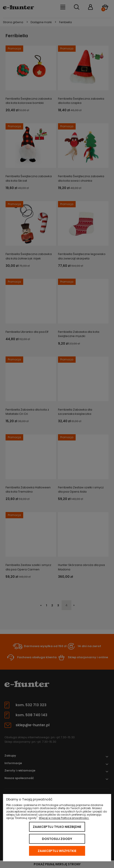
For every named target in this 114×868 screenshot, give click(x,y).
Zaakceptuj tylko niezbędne (57, 827)
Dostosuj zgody (57, 839)
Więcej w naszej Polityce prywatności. (64, 818)
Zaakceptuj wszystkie (57, 851)
